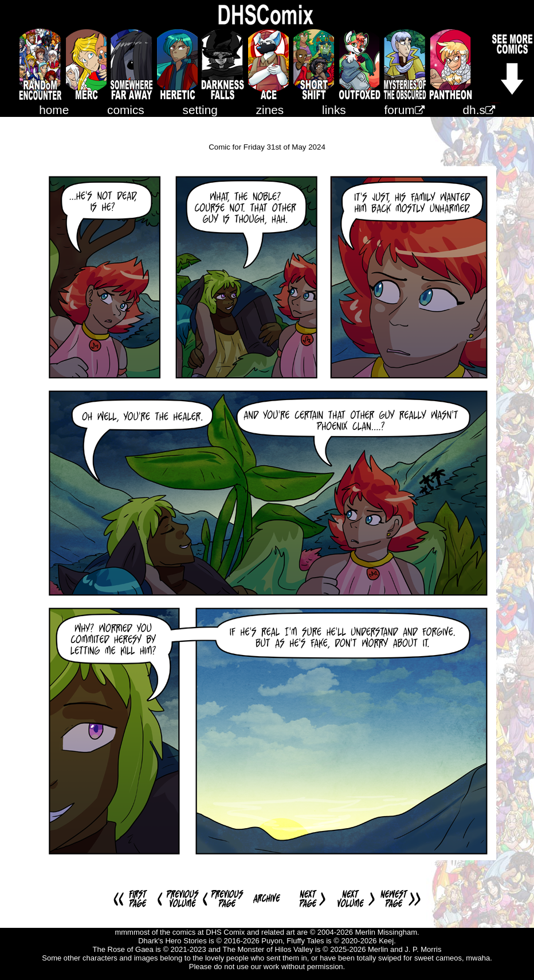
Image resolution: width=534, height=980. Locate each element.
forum (405, 110)
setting (200, 110)
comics (126, 110)
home (54, 110)
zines (270, 110)
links (334, 110)
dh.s (479, 110)
